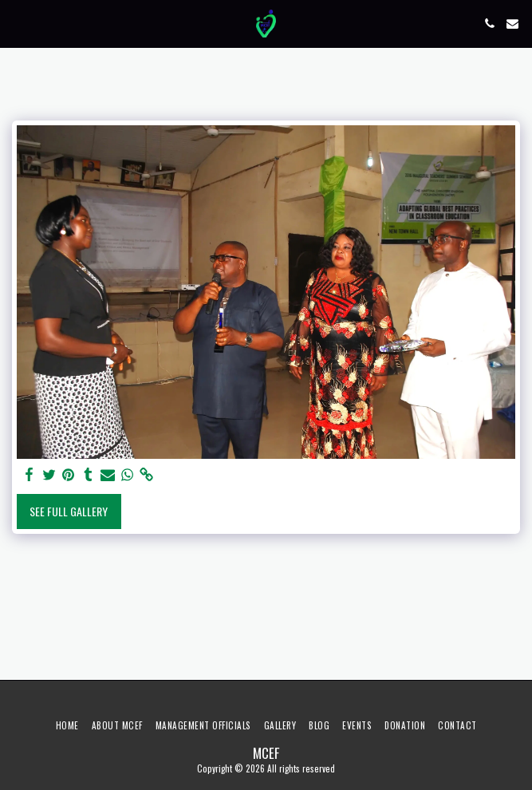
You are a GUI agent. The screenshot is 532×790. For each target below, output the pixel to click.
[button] (18, 23)
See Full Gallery (69, 511)
